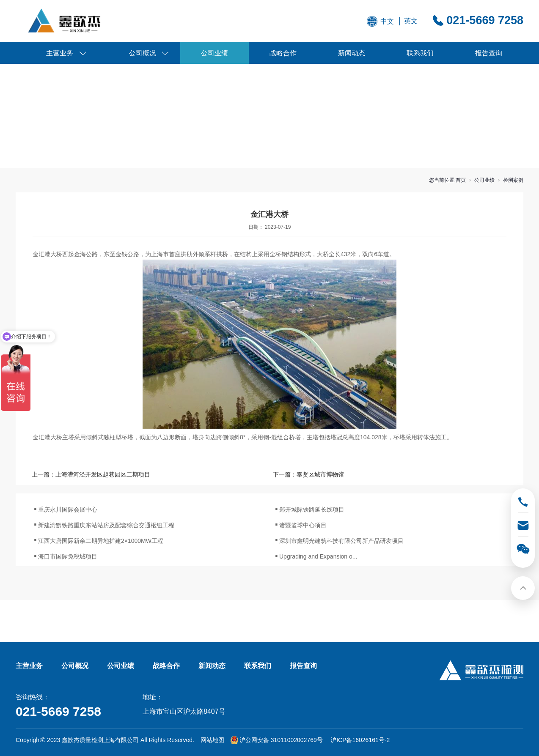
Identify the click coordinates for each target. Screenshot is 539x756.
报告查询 (489, 53)
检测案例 (513, 180)
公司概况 (143, 53)
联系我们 (420, 53)
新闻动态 (352, 53)
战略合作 (283, 53)
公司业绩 (214, 53)
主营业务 (60, 53)
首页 (461, 180)
